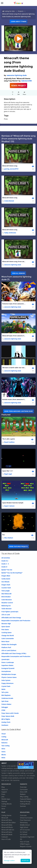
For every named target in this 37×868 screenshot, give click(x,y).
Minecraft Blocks (7, 827)
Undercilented (9, 201)
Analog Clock (6, 722)
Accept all (25, 860)
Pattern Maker (6, 704)
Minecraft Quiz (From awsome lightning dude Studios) (14, 336)
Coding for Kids (10, 11)
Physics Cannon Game (9, 677)
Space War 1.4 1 (8, 471)
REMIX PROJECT (19, 86)
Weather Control (7, 603)
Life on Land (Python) (9, 650)
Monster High (6, 624)
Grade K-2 (5, 561)
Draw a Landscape (8, 662)
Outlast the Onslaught (9, 644)
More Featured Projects (18, 546)
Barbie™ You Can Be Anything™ (12, 573)
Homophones (6, 671)
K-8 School (24, 834)
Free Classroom (25, 820)
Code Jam (5, 837)
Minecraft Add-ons (8, 830)
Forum (4, 806)
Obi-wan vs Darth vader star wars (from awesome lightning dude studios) (14, 368)
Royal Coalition (9, 442)
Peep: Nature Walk (8, 716)
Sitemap (4, 801)
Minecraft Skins (7, 820)
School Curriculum (26, 818)
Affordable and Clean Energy (11, 618)
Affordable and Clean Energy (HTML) (14, 653)
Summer (23, 806)
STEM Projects (25, 844)
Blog (3, 787)
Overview (23, 787)
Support (4, 792)
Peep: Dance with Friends (10, 713)
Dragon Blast (6, 576)
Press (3, 794)
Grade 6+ (4, 567)
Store (3, 809)
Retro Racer (5, 641)
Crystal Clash (6, 686)
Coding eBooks (7, 804)
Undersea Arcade (7, 698)
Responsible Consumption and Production (16, 621)
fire (3, 535)
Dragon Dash (6, 585)
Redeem (23, 794)
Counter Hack (6, 588)
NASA (3, 689)
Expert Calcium (9, 506)
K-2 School (24, 832)
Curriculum (24, 789)
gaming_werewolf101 (11, 169)
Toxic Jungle (6, 591)
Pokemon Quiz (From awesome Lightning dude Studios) (14, 304)
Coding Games (6, 815)
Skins (3, 749)
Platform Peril (6, 647)
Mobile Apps (6, 799)
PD (21, 839)
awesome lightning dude (17, 75)
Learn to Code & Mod (11, 729)
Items (3, 752)
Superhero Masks (7, 665)
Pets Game (5, 630)
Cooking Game (6, 632)
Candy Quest (6, 579)
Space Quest (6, 627)
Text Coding (5, 746)
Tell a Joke (5, 692)
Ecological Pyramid (8, 668)
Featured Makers (26, 799)
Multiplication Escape (9, 674)
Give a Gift (24, 792)
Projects (21, 11)
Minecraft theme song (10, 166)
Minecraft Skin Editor (9, 822)
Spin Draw (5, 701)
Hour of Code (6, 839)
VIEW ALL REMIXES (19, 273)
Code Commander (8, 638)
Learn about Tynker (18, 21)
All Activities (6, 558)
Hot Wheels (5, 582)
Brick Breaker (6, 597)
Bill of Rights (6, 719)
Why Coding (24, 797)
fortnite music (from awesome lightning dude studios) (14, 399)
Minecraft (5, 740)
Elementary (24, 822)
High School (24, 827)
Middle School (25, 825)
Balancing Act (6, 606)
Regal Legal (8, 474)
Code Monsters (7, 600)
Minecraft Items (7, 832)
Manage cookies (9, 860)
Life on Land (6, 615)
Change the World (8, 635)
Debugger (5, 707)
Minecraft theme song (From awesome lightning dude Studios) (14, 261)
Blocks (4, 755)
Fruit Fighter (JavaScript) (10, 612)
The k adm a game (9, 439)
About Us (5, 789)
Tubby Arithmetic (10, 233)
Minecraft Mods (7, 834)
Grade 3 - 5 (5, 564)
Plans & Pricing (25, 801)
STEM (3, 710)
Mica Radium (9, 538)
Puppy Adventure (7, 683)
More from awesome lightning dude (18, 411)
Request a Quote (26, 846)
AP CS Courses (25, 830)
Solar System (6, 680)
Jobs (3, 797)
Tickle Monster (7, 609)
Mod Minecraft (6, 594)
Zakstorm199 (26, 81)
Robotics (4, 743)
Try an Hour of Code (11, 553)
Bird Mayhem (6, 695)
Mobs (3, 758)
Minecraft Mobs (7, 825)
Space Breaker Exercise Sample (13, 503)
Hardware (5, 725)
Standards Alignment (27, 837)
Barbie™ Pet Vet (7, 570)
